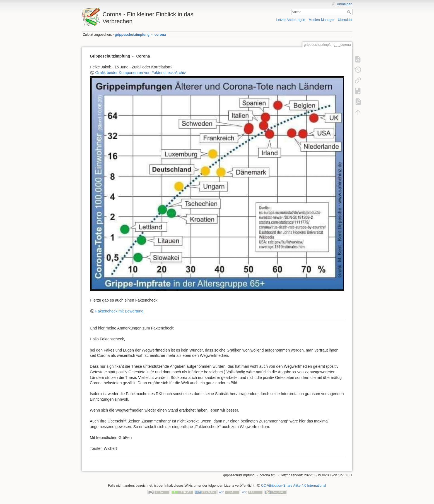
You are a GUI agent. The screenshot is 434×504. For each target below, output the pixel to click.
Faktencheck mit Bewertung (120, 311)
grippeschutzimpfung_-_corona (140, 35)
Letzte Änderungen (291, 20)
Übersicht (345, 20)
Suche (350, 12)
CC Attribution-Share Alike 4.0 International (294, 486)
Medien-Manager (321, 20)
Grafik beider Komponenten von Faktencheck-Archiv (141, 73)
